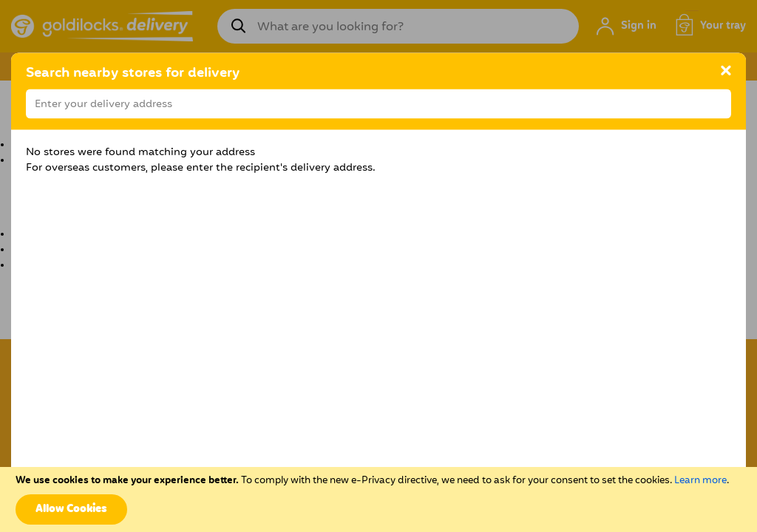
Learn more (700, 481)
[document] (378, 500)
